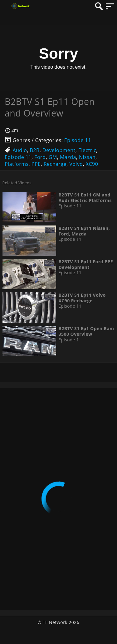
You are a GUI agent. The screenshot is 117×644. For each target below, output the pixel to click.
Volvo (76, 164)
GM (53, 157)
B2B (35, 150)
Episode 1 (69, 340)
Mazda (68, 157)
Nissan (87, 157)
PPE (36, 164)
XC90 (92, 164)
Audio (20, 150)
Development (59, 150)
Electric (87, 150)
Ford (40, 157)
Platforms (17, 164)
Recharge (55, 164)
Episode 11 (78, 140)
